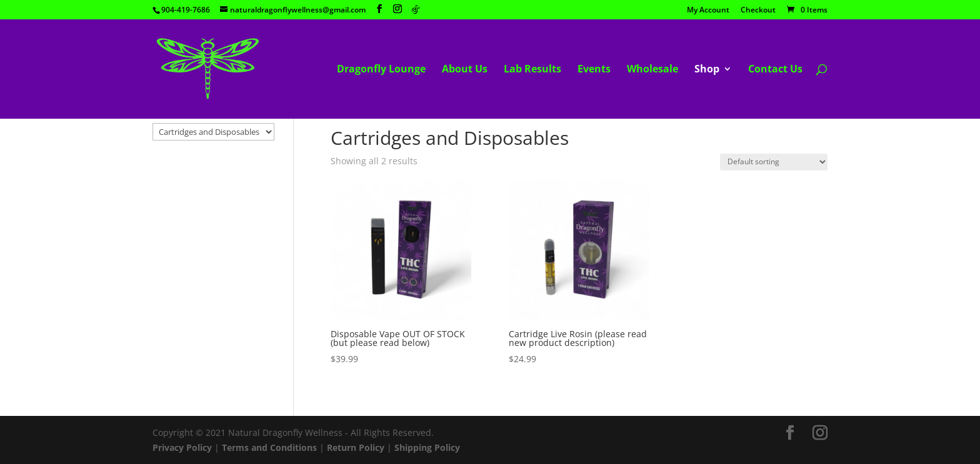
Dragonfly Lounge (381, 70)
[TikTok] (416, 9)
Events (594, 70)
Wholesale (652, 70)
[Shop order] (774, 162)
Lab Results (532, 70)
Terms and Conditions (269, 447)
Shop (707, 70)
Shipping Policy (427, 447)
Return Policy (356, 447)
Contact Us (775, 70)
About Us (465, 70)
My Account (708, 11)
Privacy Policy (182, 447)
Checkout (758, 11)
